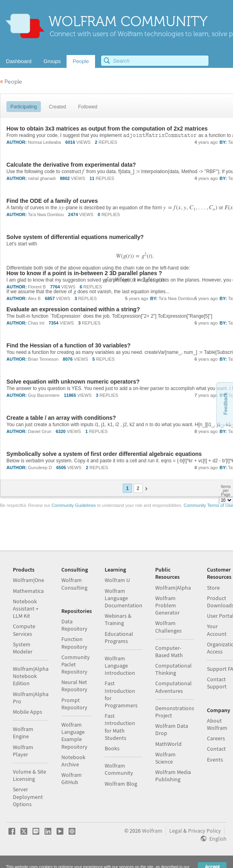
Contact (216, 749)
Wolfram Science (165, 758)
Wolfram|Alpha (173, 588)
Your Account (217, 630)
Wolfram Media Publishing (173, 776)
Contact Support (217, 683)
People (11, 82)
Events (215, 760)
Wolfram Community (119, 769)
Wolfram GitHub (72, 778)
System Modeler (23, 648)
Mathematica (28, 591)
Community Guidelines (74, 505)
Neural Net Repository (74, 686)
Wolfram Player (23, 751)
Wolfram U (117, 580)
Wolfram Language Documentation (124, 598)
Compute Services (24, 630)
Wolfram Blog (121, 784)
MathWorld (168, 744)
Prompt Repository (74, 704)
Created (58, 107)
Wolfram (152, 831)
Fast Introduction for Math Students (120, 727)
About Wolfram (217, 724)
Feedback (225, 403)
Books (112, 748)
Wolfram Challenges (168, 627)
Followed (88, 107)
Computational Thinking (173, 669)
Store (213, 588)
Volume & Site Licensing (29, 775)
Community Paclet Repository (76, 664)
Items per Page (226, 491)
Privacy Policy (205, 831)
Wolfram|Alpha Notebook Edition (31, 676)
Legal (176, 831)
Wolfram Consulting (74, 584)
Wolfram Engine (23, 733)
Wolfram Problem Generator (167, 605)
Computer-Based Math (169, 652)
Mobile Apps (27, 712)
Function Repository (74, 643)
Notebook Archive (73, 761)
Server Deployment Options (28, 797)
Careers (216, 738)
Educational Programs (119, 637)
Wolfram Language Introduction (120, 666)
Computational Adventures (173, 687)
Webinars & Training (118, 619)
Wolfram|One (28, 580)
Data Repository (74, 625)
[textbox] (160, 135)
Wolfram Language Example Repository (74, 736)
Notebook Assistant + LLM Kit (26, 609)
